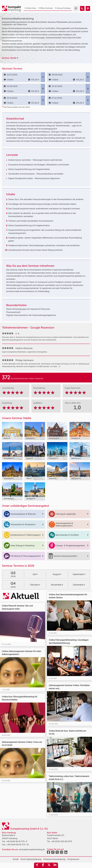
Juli (35, 574)
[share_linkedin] (55, 865)
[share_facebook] (43, 865)
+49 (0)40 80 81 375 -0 (17, 841)
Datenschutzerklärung (54, 859)
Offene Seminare (46, 8)
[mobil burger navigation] (76, 8)
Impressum (73, 859)
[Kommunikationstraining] (82, 8)
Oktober (35, 585)
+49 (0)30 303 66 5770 (61, 841)
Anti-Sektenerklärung (31, 859)
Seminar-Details (10, 58)
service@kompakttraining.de (32, 849)
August (57, 574)
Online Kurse (30, 8)
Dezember (79, 585)
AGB (16, 859)
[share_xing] (37, 865)
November (57, 585)
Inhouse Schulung (63, 8)
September (79, 574)
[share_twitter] (49, 865)
